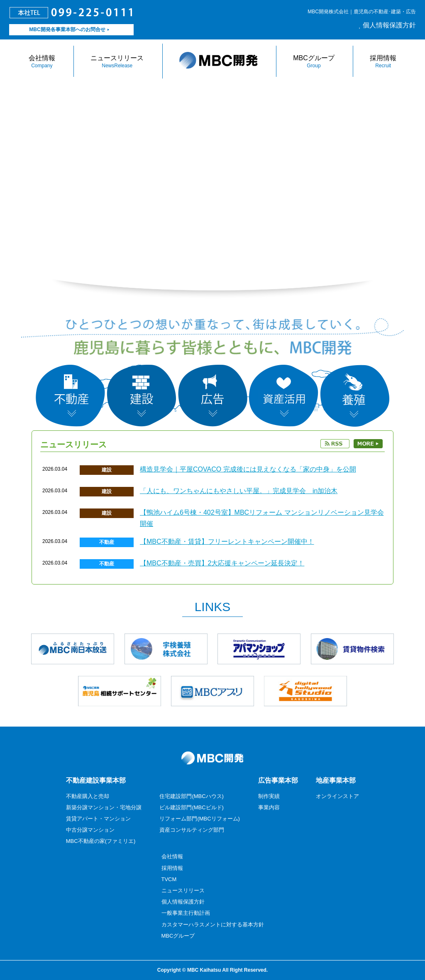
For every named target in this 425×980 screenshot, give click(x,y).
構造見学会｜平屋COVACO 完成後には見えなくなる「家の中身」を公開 (248, 469)
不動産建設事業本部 (96, 780)
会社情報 (42, 61)
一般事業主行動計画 (186, 913)
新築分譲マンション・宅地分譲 (104, 807)
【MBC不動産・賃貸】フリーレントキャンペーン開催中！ (227, 542)
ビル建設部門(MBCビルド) (192, 807)
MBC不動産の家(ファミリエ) (101, 841)
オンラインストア (337, 796)
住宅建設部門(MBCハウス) (192, 796)
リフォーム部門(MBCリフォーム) (200, 819)
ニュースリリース (117, 61)
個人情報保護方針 (389, 25)
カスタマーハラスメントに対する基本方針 (213, 925)
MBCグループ (314, 61)
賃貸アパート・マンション (98, 819)
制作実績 (269, 796)
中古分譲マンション (90, 830)
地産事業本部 (336, 780)
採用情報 (383, 61)
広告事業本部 (278, 780)
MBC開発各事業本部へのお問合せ (67, 29)
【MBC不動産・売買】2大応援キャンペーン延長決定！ (222, 563)
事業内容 (269, 807)
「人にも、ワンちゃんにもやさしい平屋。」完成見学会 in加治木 (239, 491)
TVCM (169, 879)
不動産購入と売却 (88, 796)
